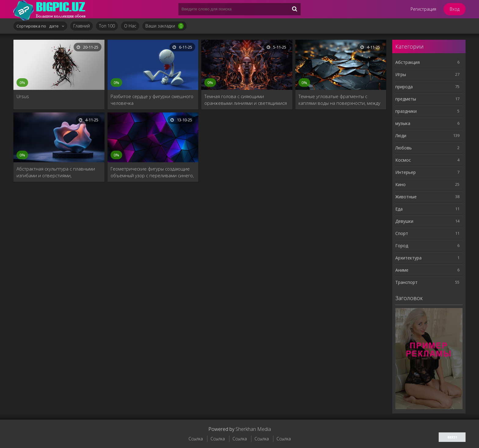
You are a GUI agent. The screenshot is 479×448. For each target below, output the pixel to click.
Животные (406, 197)
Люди (401, 136)
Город (402, 246)
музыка (403, 123)
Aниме (402, 270)
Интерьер (406, 172)
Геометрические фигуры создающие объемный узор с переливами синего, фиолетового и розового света (152, 172)
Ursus (23, 96)
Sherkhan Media (253, 429)
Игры (401, 74)
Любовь (404, 148)
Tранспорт (406, 282)
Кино (400, 184)
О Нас (130, 26)
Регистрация (423, 9)
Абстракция (408, 62)
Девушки (404, 221)
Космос (403, 160)
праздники (406, 111)
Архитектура (408, 258)
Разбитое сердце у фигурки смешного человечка (152, 100)
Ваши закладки (165, 26)
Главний (82, 26)
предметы (406, 99)
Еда (399, 209)
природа (404, 87)
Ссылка (196, 439)
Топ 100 (107, 26)
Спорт (402, 233)
